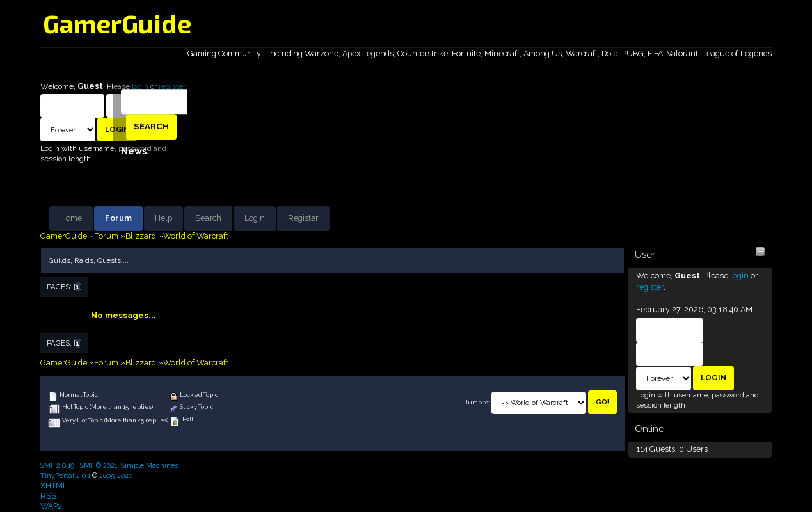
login (739, 276)
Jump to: (477, 402)
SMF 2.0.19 (57, 465)
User (645, 255)
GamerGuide (117, 23)
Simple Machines (149, 465)
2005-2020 (116, 476)
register (650, 287)
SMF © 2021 (99, 465)
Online (649, 429)
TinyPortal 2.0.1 (65, 476)
